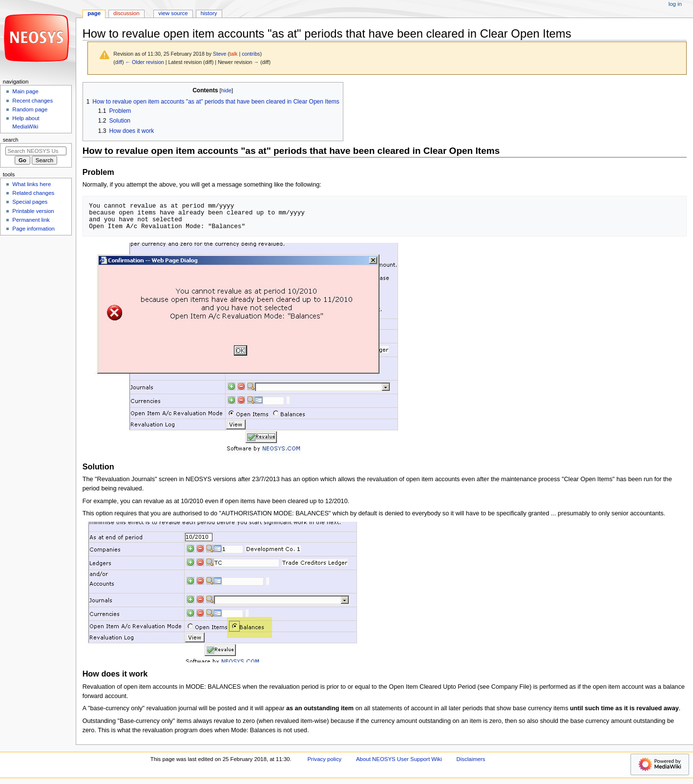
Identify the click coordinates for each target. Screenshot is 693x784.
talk (234, 54)
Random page (30, 109)
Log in (675, 4)
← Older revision (144, 62)
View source (173, 13)
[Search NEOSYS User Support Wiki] (36, 151)
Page (94, 13)
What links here (31, 184)
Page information (33, 229)
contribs (251, 54)
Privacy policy (324, 759)
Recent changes (32, 101)
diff (119, 62)
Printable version (33, 211)
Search (11, 140)
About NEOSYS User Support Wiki (399, 759)
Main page (25, 91)
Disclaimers (471, 759)
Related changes (33, 193)
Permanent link (31, 220)
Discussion (126, 13)
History (209, 13)
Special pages (30, 202)
